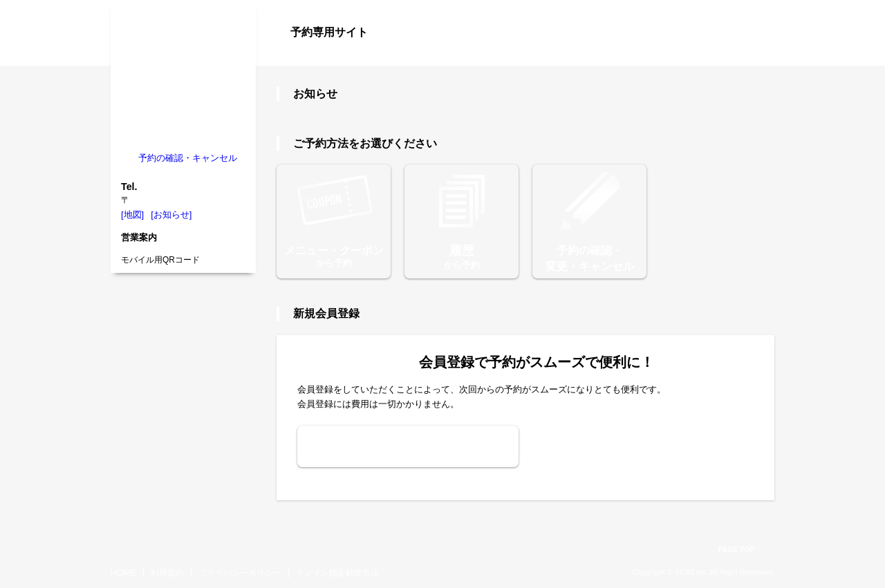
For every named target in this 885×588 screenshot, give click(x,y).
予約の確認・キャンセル (188, 158)
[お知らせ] (171, 215)
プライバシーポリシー (240, 573)
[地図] (132, 215)
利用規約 (167, 573)
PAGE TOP (737, 550)
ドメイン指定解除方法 (337, 573)
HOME (123, 573)
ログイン (747, 57)
